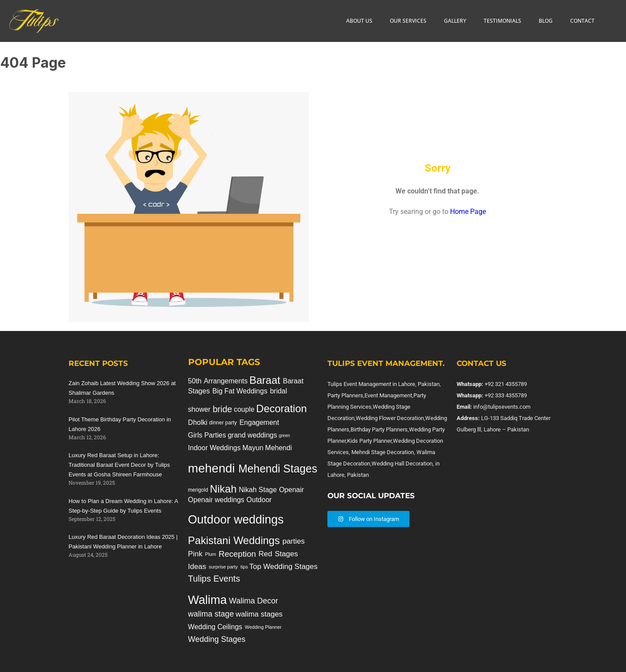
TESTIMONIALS (502, 21)
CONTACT (582, 21)
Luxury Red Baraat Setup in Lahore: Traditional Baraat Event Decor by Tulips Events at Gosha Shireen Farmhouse (119, 465)
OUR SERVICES (408, 21)
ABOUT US (359, 21)
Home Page (468, 212)
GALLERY (455, 21)
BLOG (546, 21)
